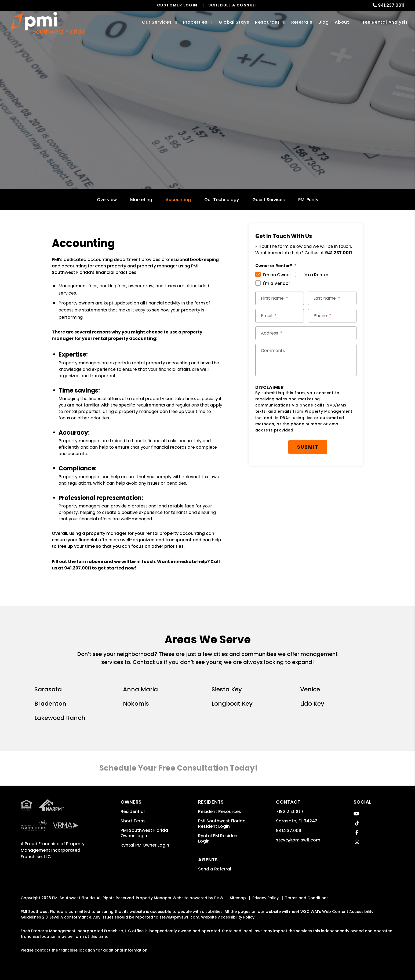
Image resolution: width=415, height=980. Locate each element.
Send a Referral (215, 869)
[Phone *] (332, 316)
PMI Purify (308, 200)
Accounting (178, 200)
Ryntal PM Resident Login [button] (219, 838)
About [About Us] (342, 22)
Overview (107, 200)
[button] (356, 814)
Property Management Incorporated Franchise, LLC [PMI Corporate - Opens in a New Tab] (53, 850)
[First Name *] (280, 298)
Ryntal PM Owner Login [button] (145, 845)
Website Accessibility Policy (228, 917)
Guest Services (269, 200)
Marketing (141, 200)
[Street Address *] (306, 333)
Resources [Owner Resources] (267, 22)
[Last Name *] (332, 298)
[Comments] (306, 360)
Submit (308, 447)
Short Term (133, 821)
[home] (48, 23)
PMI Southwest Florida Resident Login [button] (222, 824)
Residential (133, 812)
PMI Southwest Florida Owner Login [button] (144, 833)
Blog (324, 22)
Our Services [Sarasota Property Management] (157, 22)
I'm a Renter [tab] (315, 275)
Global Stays (234, 22)
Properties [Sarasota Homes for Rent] (195, 22)
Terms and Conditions (307, 898)
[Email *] (280, 316)
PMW (219, 898)
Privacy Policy (265, 898)
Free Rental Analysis (384, 22)
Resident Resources (220, 812)
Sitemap (238, 898)
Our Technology (222, 200)
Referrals (302, 22)
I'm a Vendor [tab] (276, 283)
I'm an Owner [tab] (277, 275)
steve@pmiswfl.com (298, 840)
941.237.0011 (391, 5)
